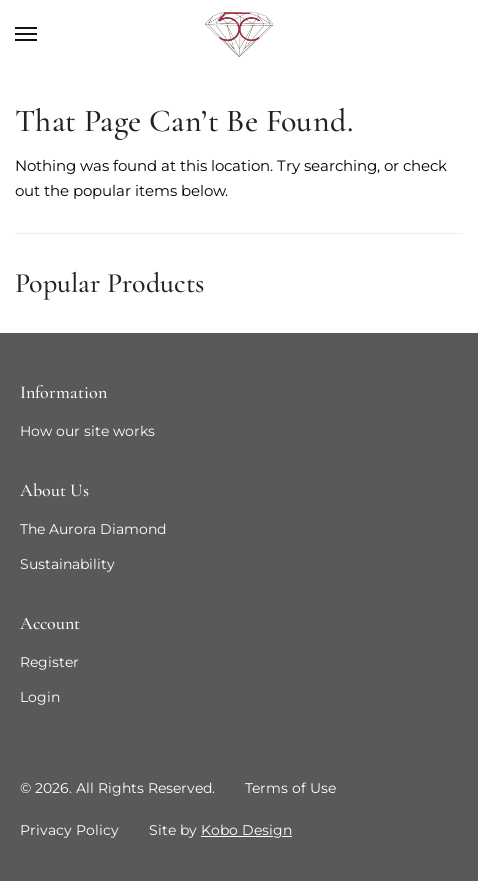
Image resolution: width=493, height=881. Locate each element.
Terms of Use (290, 788)
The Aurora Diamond (93, 529)
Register (49, 662)
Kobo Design (246, 830)
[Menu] (45, 35)
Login (40, 697)
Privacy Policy (69, 830)
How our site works (87, 431)
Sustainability (67, 564)
